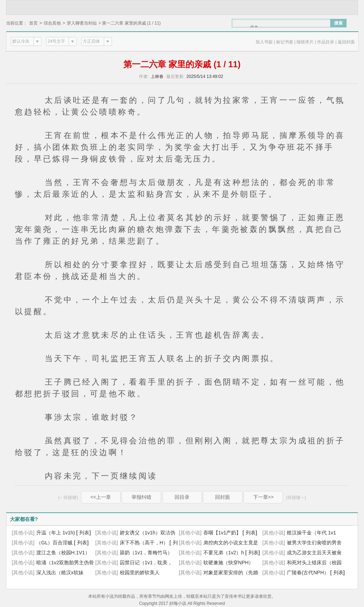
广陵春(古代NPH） (308, 572)
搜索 (338, 23)
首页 (33, 23)
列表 (84, 533)
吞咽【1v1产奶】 (222, 533)
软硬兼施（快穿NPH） (229, 563)
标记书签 (285, 42)
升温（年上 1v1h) (56, 533)
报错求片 (305, 42)
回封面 (223, 497)
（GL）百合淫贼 (55, 543)
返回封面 (346, 42)
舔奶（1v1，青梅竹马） (146, 553)
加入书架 (264, 42)
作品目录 (326, 42)
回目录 (182, 497)
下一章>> (263, 497)
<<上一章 (101, 497)
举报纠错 (141, 497)
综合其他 (52, 23)
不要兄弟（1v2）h (224, 553)
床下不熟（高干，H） (144, 543)
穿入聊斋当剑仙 (82, 23)
